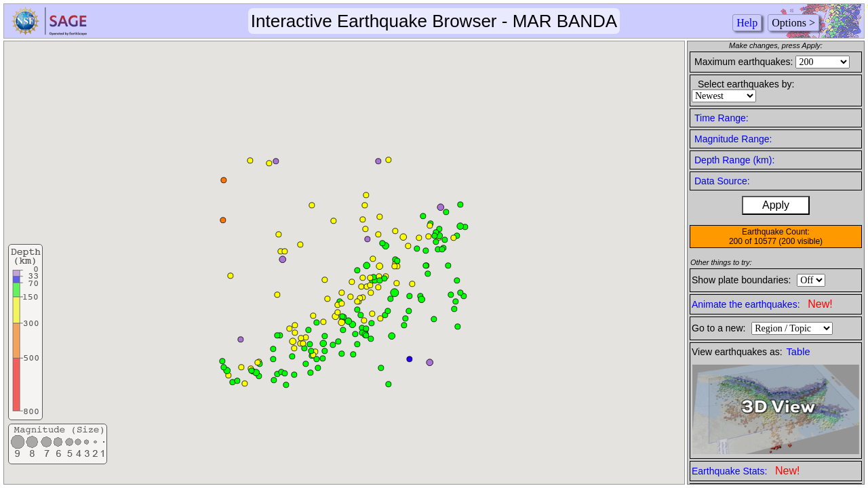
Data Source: (722, 181)
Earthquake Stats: (746, 471)
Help (747, 23)
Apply (776, 205)
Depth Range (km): (734, 160)
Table (798, 352)
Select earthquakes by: (746, 84)
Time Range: (722, 118)
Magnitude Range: (733, 139)
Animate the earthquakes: (762, 304)
